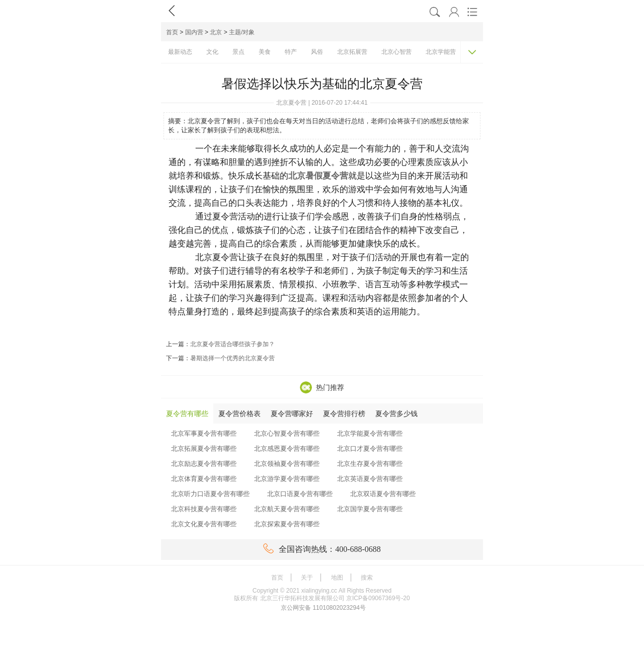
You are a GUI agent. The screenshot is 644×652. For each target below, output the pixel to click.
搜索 (367, 578)
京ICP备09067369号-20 (378, 598)
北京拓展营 (352, 52)
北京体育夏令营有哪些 (204, 479)
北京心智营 (396, 52)
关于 (307, 578)
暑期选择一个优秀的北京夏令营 (232, 358)
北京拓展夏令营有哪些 (204, 449)
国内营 (194, 32)
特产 (291, 52)
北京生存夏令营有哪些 (370, 464)
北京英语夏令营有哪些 (370, 479)
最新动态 (180, 52)
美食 (265, 52)
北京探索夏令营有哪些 (287, 524)
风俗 (317, 52)
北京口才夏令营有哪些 (370, 449)
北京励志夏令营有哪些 (204, 464)
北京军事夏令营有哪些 (204, 433)
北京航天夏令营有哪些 (287, 509)
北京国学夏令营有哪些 (370, 509)
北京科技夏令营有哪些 (204, 509)
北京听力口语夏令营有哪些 (210, 494)
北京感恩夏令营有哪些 (287, 449)
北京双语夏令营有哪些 (383, 494)
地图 (337, 578)
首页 (172, 32)
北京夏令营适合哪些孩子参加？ (232, 344)
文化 (212, 52)
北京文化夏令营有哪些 (204, 524)
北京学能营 (441, 52)
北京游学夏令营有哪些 (287, 479)
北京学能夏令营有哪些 (370, 433)
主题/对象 (242, 32)
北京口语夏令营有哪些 (300, 494)
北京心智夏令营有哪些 (287, 433)
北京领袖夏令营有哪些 (287, 464)
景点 (238, 52)
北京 (216, 32)
